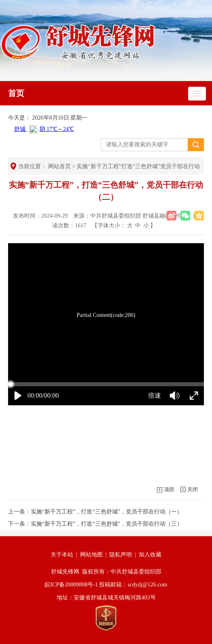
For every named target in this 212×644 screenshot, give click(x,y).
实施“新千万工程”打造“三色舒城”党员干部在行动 (138, 166)
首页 (16, 93)
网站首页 (59, 166)
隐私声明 (121, 555)
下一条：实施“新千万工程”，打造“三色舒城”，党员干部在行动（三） (95, 524)
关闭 (193, 489)
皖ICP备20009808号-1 (71, 585)
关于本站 (62, 555)
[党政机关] (106, 618)
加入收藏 (150, 555)
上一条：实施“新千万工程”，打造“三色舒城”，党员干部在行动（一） (95, 512)
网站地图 (91, 555)
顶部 (169, 489)
